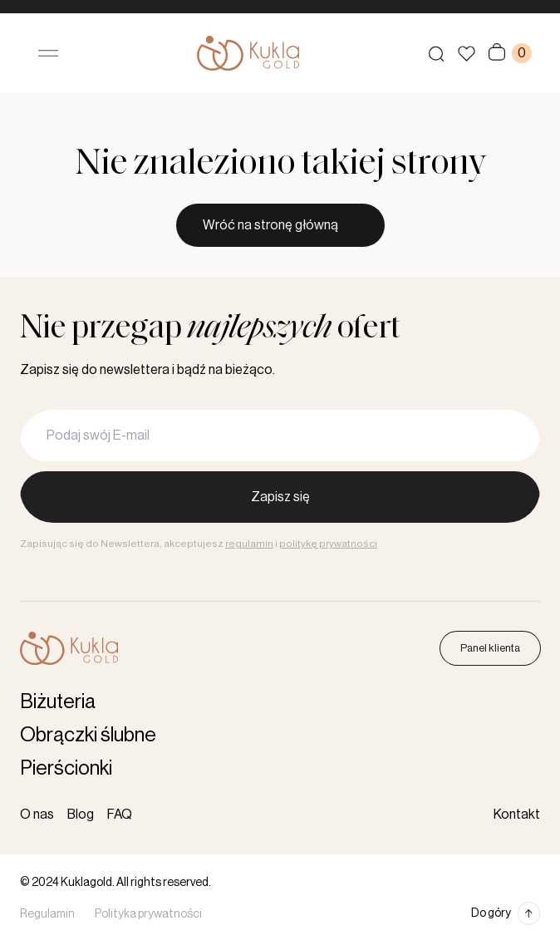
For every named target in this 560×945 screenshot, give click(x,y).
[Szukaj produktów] (436, 53)
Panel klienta (490, 648)
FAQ (120, 815)
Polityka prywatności (148, 914)
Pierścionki (66, 768)
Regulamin (47, 914)
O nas (37, 815)
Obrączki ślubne (88, 735)
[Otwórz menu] (48, 53)
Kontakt (517, 815)
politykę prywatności (328, 544)
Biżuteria (58, 701)
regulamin (249, 544)
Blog (81, 815)
